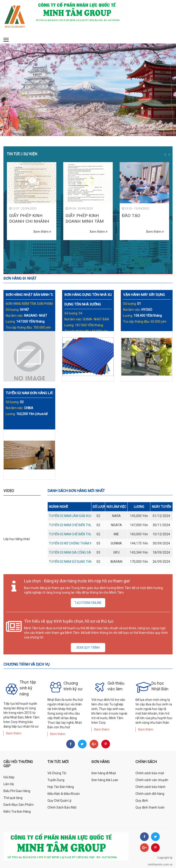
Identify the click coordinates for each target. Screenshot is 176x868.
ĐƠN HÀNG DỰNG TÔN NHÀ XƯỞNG (92, 295)
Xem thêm (42, 232)
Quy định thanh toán (150, 807)
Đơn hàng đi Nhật (104, 773)
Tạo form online (88, 603)
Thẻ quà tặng (13, 798)
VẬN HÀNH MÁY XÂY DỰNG (144, 295)
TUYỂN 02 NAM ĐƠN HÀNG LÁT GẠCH (35, 393)
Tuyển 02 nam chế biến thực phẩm (76, 525)
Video (9, 491)
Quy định (142, 801)
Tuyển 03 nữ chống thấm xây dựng (77, 543)
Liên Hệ (9, 784)
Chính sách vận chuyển (152, 780)
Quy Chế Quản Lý (59, 801)
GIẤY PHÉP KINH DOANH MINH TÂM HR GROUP (85, 221)
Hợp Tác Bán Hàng (61, 787)
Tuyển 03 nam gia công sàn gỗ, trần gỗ (81, 552)
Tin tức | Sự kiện (22, 154)
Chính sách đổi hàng (150, 794)
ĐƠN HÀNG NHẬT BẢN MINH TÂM (31, 295)
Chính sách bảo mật (150, 773)
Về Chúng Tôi (57, 773)
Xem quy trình (88, 648)
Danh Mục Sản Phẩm (19, 805)
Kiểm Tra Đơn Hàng (17, 812)
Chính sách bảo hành (150, 787)
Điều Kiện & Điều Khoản (64, 794)
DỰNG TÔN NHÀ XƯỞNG (83, 304)
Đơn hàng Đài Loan (105, 780)
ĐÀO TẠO (131, 216)
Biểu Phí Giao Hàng (17, 791)
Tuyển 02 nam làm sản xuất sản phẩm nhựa (84, 516)
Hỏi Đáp (9, 777)
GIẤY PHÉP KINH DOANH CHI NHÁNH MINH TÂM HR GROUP (31, 221)
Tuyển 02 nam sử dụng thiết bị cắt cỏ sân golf (87, 562)
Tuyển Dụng (56, 780)
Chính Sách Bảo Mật (62, 807)
